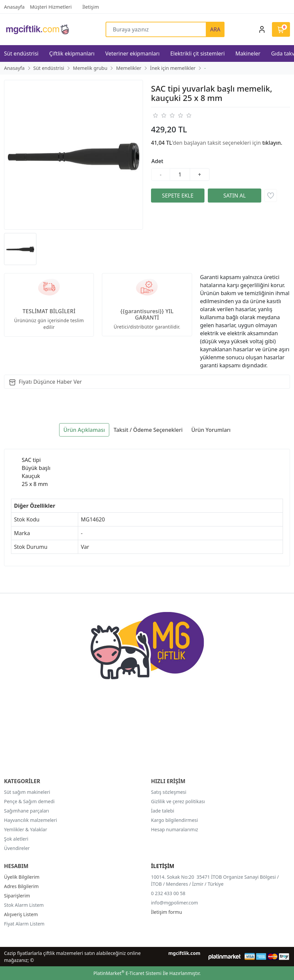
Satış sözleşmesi (169, 792)
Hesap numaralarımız (175, 829)
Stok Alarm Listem (24, 905)
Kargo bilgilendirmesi (174, 820)
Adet (157, 161)
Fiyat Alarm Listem (24, 924)
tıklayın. (272, 143)
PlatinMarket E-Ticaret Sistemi (127, 973)
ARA (215, 29)
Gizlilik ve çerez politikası (178, 801)
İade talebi (163, 811)
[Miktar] (180, 174)
